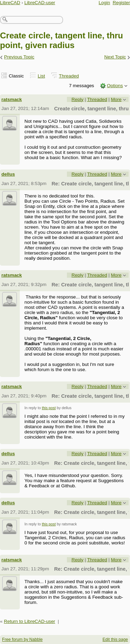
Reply (77, 99)
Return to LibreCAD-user (29, 621)
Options (115, 86)
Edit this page (115, 640)
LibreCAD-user (40, 3)
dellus (8, 174)
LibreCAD (10, 3)
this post (49, 408)
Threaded (69, 76)
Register (121, 3)
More (116, 99)
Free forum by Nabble (22, 640)
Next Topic (115, 57)
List (41, 76)
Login (105, 3)
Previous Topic (19, 57)
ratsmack (12, 99)
